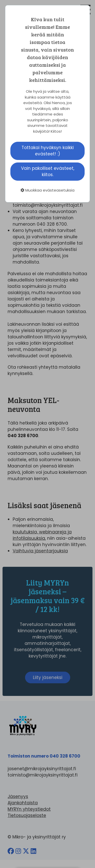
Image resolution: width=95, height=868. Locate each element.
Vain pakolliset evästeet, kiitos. (48, 171)
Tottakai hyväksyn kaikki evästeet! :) (48, 151)
